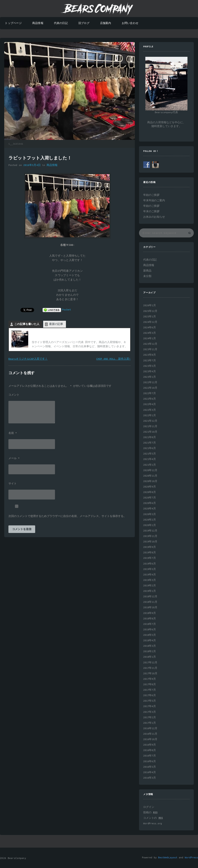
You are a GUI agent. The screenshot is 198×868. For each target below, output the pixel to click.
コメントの (153, 818)
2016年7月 (150, 756)
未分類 (147, 276)
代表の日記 (61, 23)
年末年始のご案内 (154, 201)
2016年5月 (150, 767)
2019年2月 (150, 586)
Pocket (67, 310)
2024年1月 (150, 339)
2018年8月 (150, 619)
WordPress (191, 858)
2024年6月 (150, 328)
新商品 (147, 271)
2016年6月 (150, 761)
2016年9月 (150, 745)
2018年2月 (150, 651)
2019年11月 (150, 536)
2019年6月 (150, 564)
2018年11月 (150, 602)
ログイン (149, 807)
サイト (13, 484)
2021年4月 (150, 459)
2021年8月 (150, 437)
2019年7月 (150, 558)
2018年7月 (150, 624)
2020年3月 (150, 514)
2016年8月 (150, 750)
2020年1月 (150, 525)
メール (14, 459)
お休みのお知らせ (154, 217)
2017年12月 (150, 663)
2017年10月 (150, 674)
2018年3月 (150, 646)
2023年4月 (150, 372)
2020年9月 (150, 487)
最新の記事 (56, 324)
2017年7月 (150, 690)
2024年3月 (150, 333)
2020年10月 (150, 481)
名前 (13, 433)
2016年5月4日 (32, 165)
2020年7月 (150, 498)
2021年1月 (150, 465)
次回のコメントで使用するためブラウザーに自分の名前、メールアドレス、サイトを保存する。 (67, 516)
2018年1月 (150, 657)
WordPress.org (153, 824)
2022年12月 (150, 382)
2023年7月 (150, 361)
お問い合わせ (130, 23)
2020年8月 (150, 492)
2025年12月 (150, 311)
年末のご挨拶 (151, 211)
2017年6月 (150, 695)
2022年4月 (150, 404)
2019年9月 (150, 547)
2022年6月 (150, 399)
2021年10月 (150, 432)
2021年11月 (150, 426)
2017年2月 (150, 718)
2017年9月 (150, 679)
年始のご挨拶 (151, 195)
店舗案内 (106, 23)
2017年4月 (150, 706)
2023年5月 (150, 366)
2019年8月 (150, 553)
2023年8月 (150, 355)
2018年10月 (150, 608)
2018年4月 (150, 641)
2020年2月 (150, 520)
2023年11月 (150, 349)
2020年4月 (150, 509)
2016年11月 (150, 734)
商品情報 (38, 23)
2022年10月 (150, 388)
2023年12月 (150, 344)
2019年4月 (150, 575)
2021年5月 (150, 454)
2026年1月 (150, 305)
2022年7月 (150, 393)
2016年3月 (150, 778)
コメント (14, 395)
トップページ (13, 23)
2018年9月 (150, 613)
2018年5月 (150, 635)
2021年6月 (150, 448)
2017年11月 (150, 668)
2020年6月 (150, 503)
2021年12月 (150, 421)
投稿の (150, 813)
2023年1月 (150, 377)
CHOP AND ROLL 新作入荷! (113, 359)
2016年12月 (150, 728)
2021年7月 (150, 443)
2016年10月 (150, 739)
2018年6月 (150, 630)
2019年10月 (150, 542)
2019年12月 (150, 531)
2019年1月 (150, 591)
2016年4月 (150, 772)
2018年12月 (150, 597)
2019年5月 (150, 569)
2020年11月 (150, 476)
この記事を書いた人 (27, 324)
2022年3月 (150, 410)
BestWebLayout (168, 858)
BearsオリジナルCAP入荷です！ (28, 359)
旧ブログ (84, 23)
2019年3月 (150, 580)
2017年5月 (150, 701)
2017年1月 (150, 723)
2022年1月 (150, 415)
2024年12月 (150, 322)
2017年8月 (150, 684)
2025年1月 (150, 317)
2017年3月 (150, 712)
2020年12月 (150, 470)
